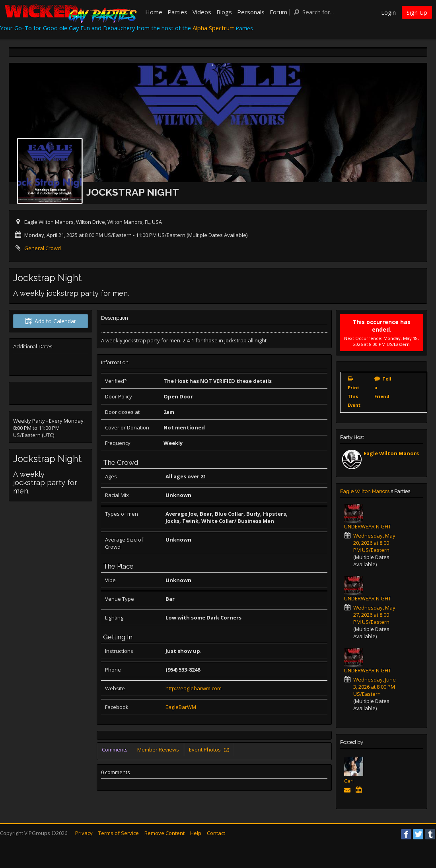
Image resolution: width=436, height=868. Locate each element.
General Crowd (43, 248)
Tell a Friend (383, 387)
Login (388, 12)
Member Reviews (158, 750)
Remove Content (164, 833)
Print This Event (354, 396)
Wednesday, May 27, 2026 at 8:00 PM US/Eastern (374, 615)
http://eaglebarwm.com (194, 688)
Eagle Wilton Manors (391, 453)
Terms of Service (119, 833)
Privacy (84, 833)
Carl (349, 781)
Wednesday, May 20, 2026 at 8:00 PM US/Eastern (374, 543)
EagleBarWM (181, 707)
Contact (216, 833)
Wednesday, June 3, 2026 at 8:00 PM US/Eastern (375, 687)
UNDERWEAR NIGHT (368, 526)
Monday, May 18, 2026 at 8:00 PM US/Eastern (386, 341)
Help (196, 833)
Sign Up (417, 12)
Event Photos (209, 750)
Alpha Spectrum (214, 28)
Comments (115, 750)
